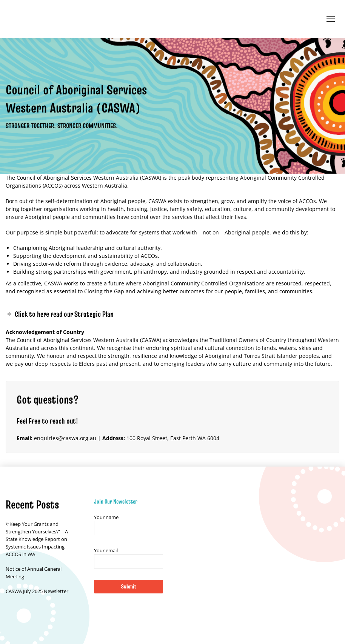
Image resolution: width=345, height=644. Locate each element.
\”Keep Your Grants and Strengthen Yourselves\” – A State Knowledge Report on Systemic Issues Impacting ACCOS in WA (37, 539)
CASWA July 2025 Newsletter (37, 591)
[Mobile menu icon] (331, 19)
